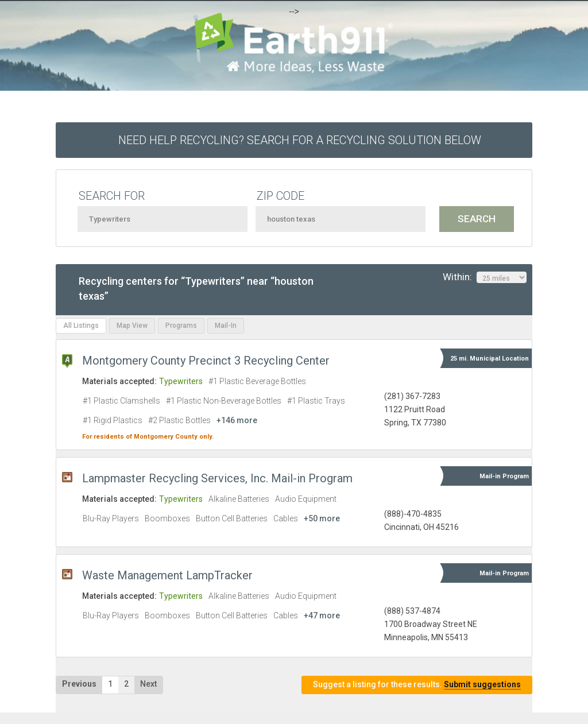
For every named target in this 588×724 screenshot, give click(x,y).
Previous (79, 684)
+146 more (237, 420)
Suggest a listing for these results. (417, 685)
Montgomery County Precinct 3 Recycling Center (206, 361)
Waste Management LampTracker (167, 575)
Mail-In (226, 326)
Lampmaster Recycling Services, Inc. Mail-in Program (217, 478)
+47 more (322, 615)
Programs (181, 326)
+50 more (322, 518)
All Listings (81, 326)
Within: (485, 277)
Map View (132, 326)
